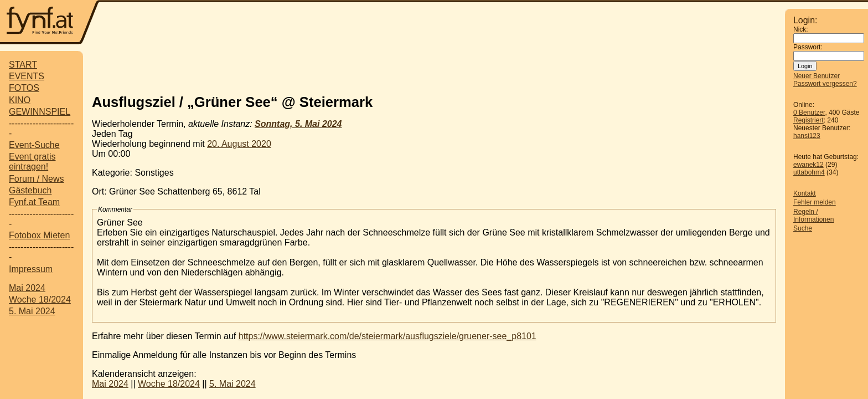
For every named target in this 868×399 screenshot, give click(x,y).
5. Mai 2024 (32, 311)
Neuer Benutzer (817, 76)
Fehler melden (815, 202)
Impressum (31, 269)
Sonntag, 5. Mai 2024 (298, 124)
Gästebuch (30, 190)
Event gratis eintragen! (32, 162)
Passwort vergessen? (825, 84)
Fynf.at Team (34, 202)
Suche (803, 228)
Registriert (808, 120)
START (23, 65)
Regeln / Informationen (813, 216)
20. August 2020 (239, 144)
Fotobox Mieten (39, 235)
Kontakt (805, 193)
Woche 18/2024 (40, 300)
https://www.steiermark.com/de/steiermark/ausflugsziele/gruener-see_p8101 (387, 336)
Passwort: (808, 47)
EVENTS (27, 76)
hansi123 (807, 136)
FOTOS (24, 88)
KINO (20, 100)
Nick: (801, 29)
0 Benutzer (809, 112)
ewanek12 (808, 165)
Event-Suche (34, 145)
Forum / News (37, 179)
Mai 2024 (27, 288)
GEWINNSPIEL (40, 112)
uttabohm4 (809, 172)
